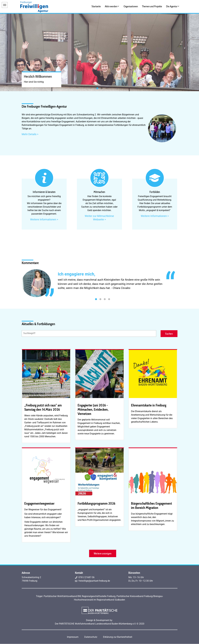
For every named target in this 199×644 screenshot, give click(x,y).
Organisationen (131, 6)
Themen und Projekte (152, 6)
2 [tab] (102, 88)
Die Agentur (172, 6)
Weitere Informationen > (44, 220)
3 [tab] (105, 299)
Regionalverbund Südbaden (111, 600)
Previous (20, 283)
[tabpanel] (99, 52)
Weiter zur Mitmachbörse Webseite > (99, 218)
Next (180, 283)
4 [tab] (109, 299)
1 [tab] (97, 88)
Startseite (96, 6)
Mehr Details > (30, 134)
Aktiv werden (111, 6)
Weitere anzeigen (103, 553)
